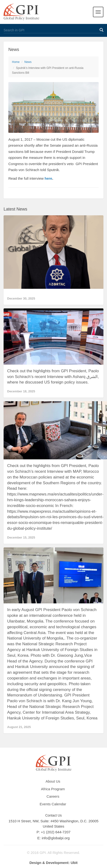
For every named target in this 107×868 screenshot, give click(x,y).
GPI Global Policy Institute (21, 12)
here (48, 178)
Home (16, 62)
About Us (53, 781)
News (28, 62)
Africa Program (53, 789)
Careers (53, 796)
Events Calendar (53, 804)
